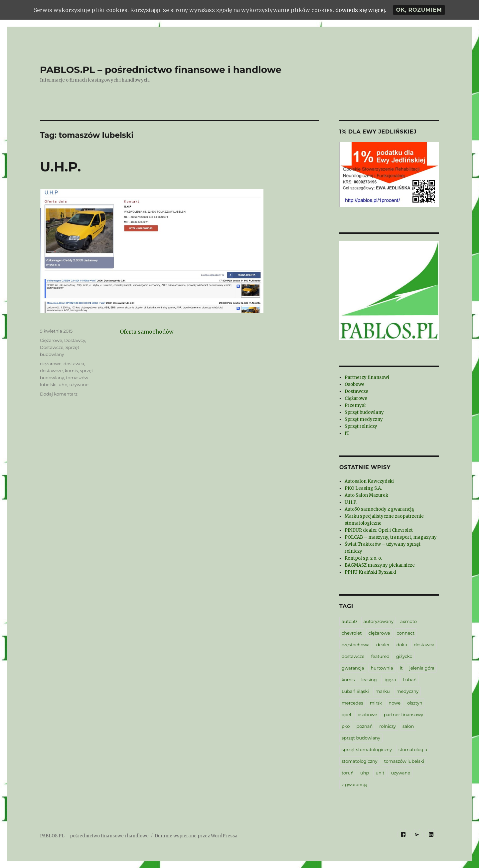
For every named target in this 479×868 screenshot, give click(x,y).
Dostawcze (52, 347)
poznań (364, 726)
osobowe (367, 715)
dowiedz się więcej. (361, 10)
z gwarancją (355, 784)
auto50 (349, 621)
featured (380, 656)
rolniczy (388, 726)
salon (408, 726)
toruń (348, 773)
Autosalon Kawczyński (369, 481)
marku (383, 691)
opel (346, 715)
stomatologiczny (360, 761)
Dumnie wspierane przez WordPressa (196, 836)
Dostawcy (75, 340)
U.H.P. (60, 167)
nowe (395, 703)
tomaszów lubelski (404, 761)
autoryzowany (379, 621)
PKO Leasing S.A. (363, 488)
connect (406, 633)
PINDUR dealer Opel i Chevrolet (379, 530)
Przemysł (355, 405)
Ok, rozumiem (419, 10)
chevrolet (352, 633)
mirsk (376, 703)
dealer (383, 645)
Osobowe (355, 384)
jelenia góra (422, 668)
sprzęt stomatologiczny (367, 749)
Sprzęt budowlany (364, 412)
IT (347, 433)
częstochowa (356, 645)
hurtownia (382, 668)
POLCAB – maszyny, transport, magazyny (391, 537)
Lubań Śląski (355, 691)
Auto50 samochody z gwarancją (379, 509)
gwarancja (353, 668)
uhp (63, 385)
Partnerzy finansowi (367, 377)
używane (79, 385)
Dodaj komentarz (59, 394)
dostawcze (51, 371)
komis (71, 371)
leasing (369, 680)
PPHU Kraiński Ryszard (370, 572)
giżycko (404, 656)
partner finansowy (403, 715)
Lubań (410, 680)
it (401, 668)
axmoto (408, 621)
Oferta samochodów (147, 332)
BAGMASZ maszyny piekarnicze (380, 565)
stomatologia (413, 749)
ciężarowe (51, 364)
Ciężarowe (51, 340)
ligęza (390, 680)
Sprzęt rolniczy (361, 426)
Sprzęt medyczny (364, 419)
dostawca (74, 364)
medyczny (408, 691)
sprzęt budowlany (361, 738)
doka (402, 645)
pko (346, 726)
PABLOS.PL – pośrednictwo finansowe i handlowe (161, 70)
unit (380, 773)
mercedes (352, 703)
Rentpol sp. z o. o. (363, 558)
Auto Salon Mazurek (366, 495)
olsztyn (415, 703)
